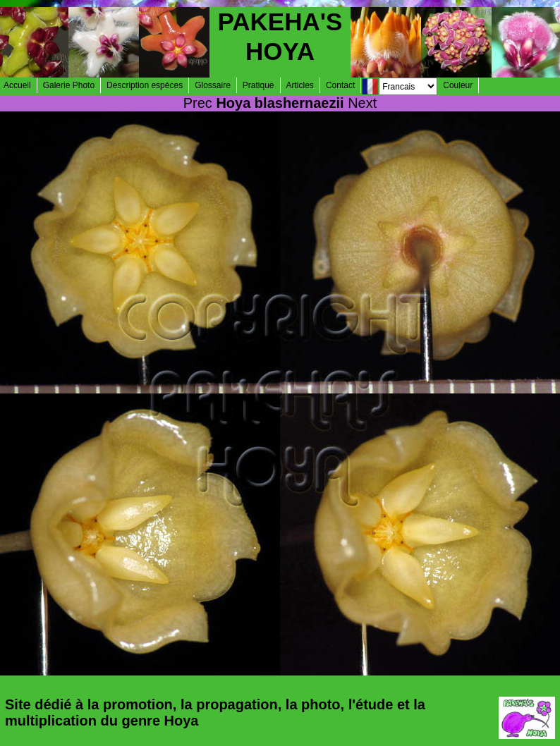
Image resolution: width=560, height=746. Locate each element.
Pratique (258, 85)
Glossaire (213, 85)
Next (362, 103)
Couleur (458, 85)
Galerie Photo (69, 85)
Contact (340, 85)
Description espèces (145, 85)
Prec (198, 103)
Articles (300, 85)
